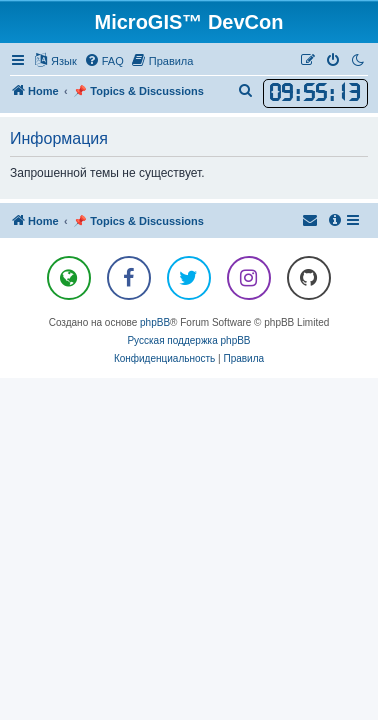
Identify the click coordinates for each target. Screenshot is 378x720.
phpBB (155, 322)
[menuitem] (104, 61)
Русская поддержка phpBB (188, 340)
